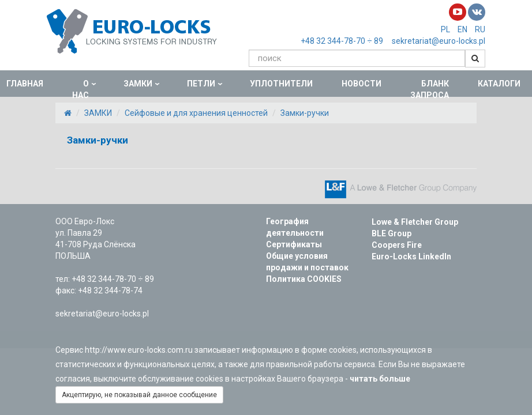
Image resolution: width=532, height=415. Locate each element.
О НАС (80, 89)
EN (462, 29)
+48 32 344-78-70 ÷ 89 (342, 41)
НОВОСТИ (361, 84)
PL (445, 29)
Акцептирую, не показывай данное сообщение (139, 395)
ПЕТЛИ (201, 84)
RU (480, 29)
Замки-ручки (305, 113)
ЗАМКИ (138, 84)
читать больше (382, 379)
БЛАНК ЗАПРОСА (430, 89)
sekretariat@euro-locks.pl (439, 41)
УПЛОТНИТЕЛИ (281, 84)
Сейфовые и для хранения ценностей (196, 113)
